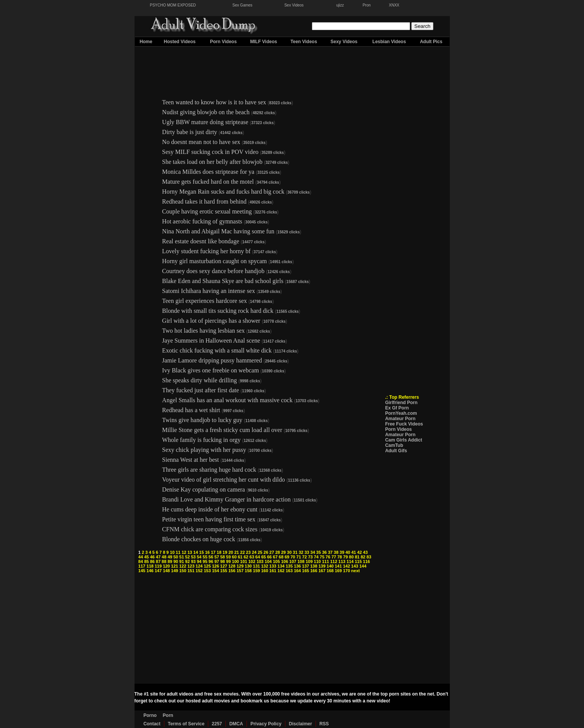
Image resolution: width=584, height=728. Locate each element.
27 (272, 552)
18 (219, 552)
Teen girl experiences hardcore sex (204, 301)
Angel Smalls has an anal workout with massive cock (227, 400)
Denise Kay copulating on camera (204, 489)
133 (273, 566)
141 (338, 566)
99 (229, 561)
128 (232, 566)
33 (307, 552)
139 (322, 566)
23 (248, 552)
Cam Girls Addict (404, 440)
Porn (168, 715)
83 (369, 557)
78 (339, 557)
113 (342, 561)
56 (211, 557)
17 (213, 552)
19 (225, 552)
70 (293, 557)
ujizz (340, 5)
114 (350, 561)
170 (346, 571)
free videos (293, 694)
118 (150, 566)
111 (326, 561)
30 (289, 552)
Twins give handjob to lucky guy (202, 420)
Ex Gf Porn (397, 408)
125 (207, 566)
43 (365, 552)
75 (322, 557)
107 (293, 561)
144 (363, 566)
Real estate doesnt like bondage (201, 241)
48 (164, 557)
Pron (367, 5)
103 (260, 561)
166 (314, 571)
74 (316, 557)
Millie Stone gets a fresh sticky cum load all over (222, 430)
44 (141, 557)
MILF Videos (263, 42)
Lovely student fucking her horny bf (206, 251)
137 (305, 566)
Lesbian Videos (389, 42)
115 (358, 561)
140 (330, 566)
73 (310, 557)
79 (346, 557)
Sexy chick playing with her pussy (204, 450)
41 (354, 552)
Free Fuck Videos (404, 424)
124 (199, 566)
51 (182, 557)
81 (357, 557)
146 (150, 571)
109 (309, 561)
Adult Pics (431, 42)
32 (301, 552)
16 (207, 552)
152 (199, 571)
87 (158, 561)
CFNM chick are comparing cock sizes (210, 529)
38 (336, 552)
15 (201, 552)
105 (276, 561)
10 (172, 552)
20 (231, 552)
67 (275, 557)
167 (322, 571)
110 (317, 561)
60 (234, 557)
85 (146, 561)
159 (256, 571)
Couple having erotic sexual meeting (207, 211)
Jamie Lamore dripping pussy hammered (212, 360)
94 (199, 561)
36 (324, 552)
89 (170, 561)
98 (222, 561)
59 (229, 557)
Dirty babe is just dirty (190, 132)
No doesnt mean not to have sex (201, 142)
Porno (150, 715)
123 (191, 566)
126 (216, 566)
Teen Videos (304, 42)
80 (351, 557)
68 (281, 557)
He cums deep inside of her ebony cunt (210, 509)
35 (318, 552)
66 (269, 557)
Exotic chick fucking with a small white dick (217, 350)
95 (205, 561)
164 (297, 571)
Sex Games (242, 5)
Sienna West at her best (191, 460)
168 (330, 571)
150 (183, 571)
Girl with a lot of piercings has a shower (211, 321)
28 (277, 552)
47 (158, 557)
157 (240, 571)
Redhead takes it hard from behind (204, 201)
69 (287, 557)
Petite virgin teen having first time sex (209, 519)
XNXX (394, 5)
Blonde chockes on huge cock (199, 539)
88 (164, 561)
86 (152, 561)
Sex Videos (294, 5)
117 (142, 566)
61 (240, 557)
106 (284, 561)
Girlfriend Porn (401, 403)
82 (363, 557)
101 (243, 561)
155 (224, 571)
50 (176, 557)
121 (175, 566)
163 (289, 571)
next (356, 571)
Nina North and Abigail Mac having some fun (218, 231)
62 (246, 557)
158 (248, 571)
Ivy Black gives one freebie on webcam (210, 370)
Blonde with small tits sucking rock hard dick (218, 311)
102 (252, 561)
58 (222, 557)
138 (314, 566)
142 (346, 566)
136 (297, 566)
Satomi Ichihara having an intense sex (208, 291)
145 (142, 571)
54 (199, 557)
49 (170, 557)
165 (305, 571)
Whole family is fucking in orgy (201, 440)
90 (176, 561)
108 (301, 561)
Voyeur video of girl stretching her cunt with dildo (223, 480)
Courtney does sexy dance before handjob (213, 271)
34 (313, 552)
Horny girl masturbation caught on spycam (214, 261)
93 (193, 561)
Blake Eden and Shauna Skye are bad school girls (223, 281)
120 (166, 566)
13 (190, 552)
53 (193, 557)
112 (334, 561)
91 (182, 561)
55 (205, 557)
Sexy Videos (344, 42)
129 (240, 566)
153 (207, 571)
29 (283, 552)
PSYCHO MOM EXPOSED (173, 5)
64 (258, 557)
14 (196, 552)
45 (146, 557)
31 (295, 552)
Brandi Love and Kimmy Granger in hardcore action (226, 499)
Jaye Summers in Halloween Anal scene (211, 341)
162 (281, 571)
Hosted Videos (180, 42)
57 (217, 557)
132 (264, 566)
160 (264, 571)
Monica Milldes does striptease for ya (208, 172)
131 (256, 566)
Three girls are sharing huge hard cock (209, 470)
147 (158, 571)
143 (355, 566)
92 (187, 561)
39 (342, 552)
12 (184, 552)
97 (217, 561)
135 (289, 566)
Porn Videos (224, 42)
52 (187, 557)
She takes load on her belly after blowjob (212, 162)
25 (260, 552)
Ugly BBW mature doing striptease (205, 122)
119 (158, 566)
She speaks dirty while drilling (200, 380)
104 (268, 561)
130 (248, 566)
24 (254, 552)
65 (263, 557)
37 (330, 552)
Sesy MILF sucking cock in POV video (210, 152)
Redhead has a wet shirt (191, 410)
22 (242, 552)
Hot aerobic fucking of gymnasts (202, 221)
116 (367, 561)
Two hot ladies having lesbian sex (203, 331)
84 (141, 561)
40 (348, 552)
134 (281, 566)
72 (305, 557)
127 (224, 566)
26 (266, 552)
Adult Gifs (396, 451)
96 (211, 561)
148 (166, 571)
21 (237, 552)
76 (328, 557)
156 (232, 571)
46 (152, 557)
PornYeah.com (401, 413)
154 (216, 571)
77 (334, 557)
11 (178, 552)
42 (360, 552)
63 (252, 557)
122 (183, 566)
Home (146, 42)
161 (273, 571)
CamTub (394, 445)
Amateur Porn (400, 419)
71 (298, 557)
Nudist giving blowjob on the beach (206, 112)
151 (191, 571)
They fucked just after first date (200, 390)
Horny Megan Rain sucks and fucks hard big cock (223, 192)
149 (175, 571)
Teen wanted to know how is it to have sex (214, 102)
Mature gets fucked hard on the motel (208, 182)
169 (338, 571)
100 (235, 561)
